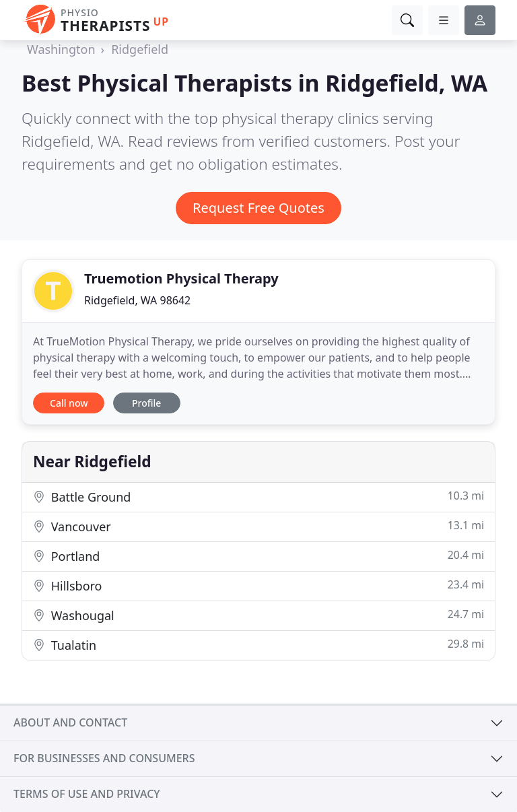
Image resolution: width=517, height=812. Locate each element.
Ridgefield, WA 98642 (137, 300)
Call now (69, 403)
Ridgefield (140, 49)
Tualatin (258, 645)
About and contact (70, 722)
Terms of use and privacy (87, 794)
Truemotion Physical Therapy (181, 278)
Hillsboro (258, 585)
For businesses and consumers (104, 758)
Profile (146, 403)
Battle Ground (258, 497)
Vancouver (258, 526)
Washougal (258, 615)
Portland (258, 556)
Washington (61, 49)
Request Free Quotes (258, 208)
